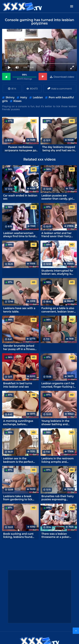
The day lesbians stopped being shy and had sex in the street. (59, 149)
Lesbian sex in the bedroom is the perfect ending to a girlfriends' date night (18, 460)
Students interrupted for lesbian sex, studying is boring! (57, 272)
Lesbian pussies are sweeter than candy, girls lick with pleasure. (58, 197)
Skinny (10, 97)
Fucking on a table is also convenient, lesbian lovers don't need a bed (58, 310)
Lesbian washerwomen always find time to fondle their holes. (20, 235)
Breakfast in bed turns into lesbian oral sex (18, 385)
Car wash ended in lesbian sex (20, 197)
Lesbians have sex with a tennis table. (19, 310)
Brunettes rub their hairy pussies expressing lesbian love (58, 498)
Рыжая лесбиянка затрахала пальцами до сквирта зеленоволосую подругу (20, 149)
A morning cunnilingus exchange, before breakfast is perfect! (18, 422)
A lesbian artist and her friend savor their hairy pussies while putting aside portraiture (57, 235)
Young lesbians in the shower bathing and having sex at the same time (57, 422)
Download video (64, 77)
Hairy (24, 97)
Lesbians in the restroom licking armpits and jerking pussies (58, 460)
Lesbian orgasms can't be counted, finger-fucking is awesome (58, 385)
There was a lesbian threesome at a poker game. (56, 535)
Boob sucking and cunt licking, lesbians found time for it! (18, 535)
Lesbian (38, 97)
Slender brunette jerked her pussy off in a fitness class (19, 347)
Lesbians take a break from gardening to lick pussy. (18, 498)
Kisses (17, 101)
